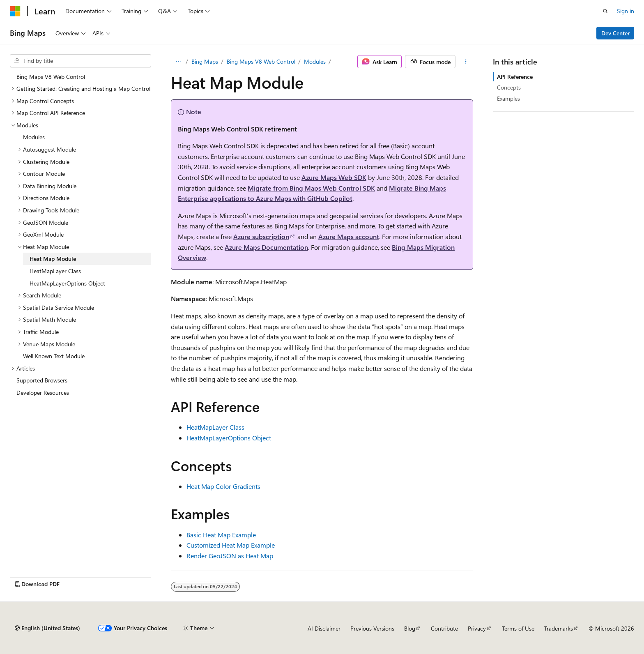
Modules (315, 61)
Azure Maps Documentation (266, 247)
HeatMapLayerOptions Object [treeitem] (67, 283)
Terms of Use (518, 628)
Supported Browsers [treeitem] (42, 380)
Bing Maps (205, 61)
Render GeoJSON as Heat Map (230, 556)
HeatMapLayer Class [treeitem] (55, 271)
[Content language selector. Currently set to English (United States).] (47, 628)
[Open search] (605, 11)
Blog (410, 628)
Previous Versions (372, 628)
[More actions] (466, 62)
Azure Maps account (349, 236)
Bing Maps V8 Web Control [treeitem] (51, 77)
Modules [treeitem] (34, 137)
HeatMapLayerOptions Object (229, 438)
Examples (508, 98)
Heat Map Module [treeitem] (53, 259)
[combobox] (80, 61)
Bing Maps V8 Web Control (261, 61)
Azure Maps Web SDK (334, 177)
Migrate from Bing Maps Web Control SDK (311, 188)
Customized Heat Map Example (231, 545)
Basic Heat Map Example (221, 535)
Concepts (509, 87)
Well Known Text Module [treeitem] (54, 356)
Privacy (477, 628)
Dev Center (615, 33)
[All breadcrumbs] (178, 62)
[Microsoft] (15, 11)
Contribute (444, 628)
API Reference (515, 77)
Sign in (626, 11)
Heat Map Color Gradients (223, 486)
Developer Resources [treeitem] (43, 393)
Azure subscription (261, 236)
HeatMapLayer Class (215, 427)
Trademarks (559, 628)
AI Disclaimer (324, 628)
